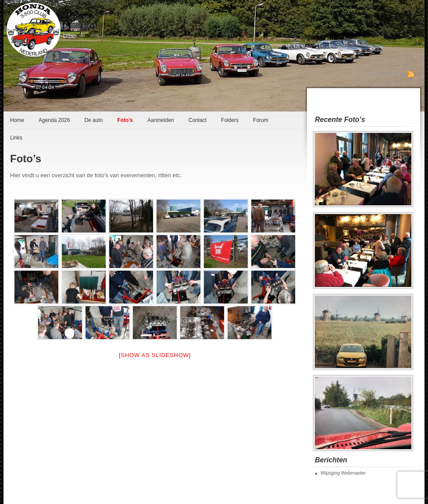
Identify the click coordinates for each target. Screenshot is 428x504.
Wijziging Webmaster (343, 473)
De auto (93, 120)
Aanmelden (161, 120)
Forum (261, 120)
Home (17, 120)
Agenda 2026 (54, 120)
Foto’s (125, 120)
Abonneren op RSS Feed (386, 74)
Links (16, 138)
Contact (198, 120)
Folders (230, 120)
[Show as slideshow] (155, 355)
